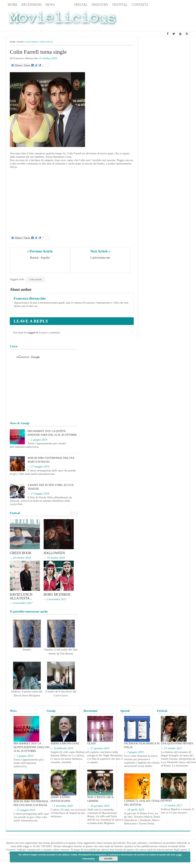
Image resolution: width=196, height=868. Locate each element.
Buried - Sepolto (40, 258)
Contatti (140, 5)
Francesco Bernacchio (30, 298)
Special (81, 5)
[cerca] (40, 357)
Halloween (54, 553)
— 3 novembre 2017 (55, 599)
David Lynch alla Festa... (21, 596)
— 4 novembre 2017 (21, 603)
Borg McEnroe (57, 595)
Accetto (108, 859)
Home (13, 5)
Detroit (166, 801)
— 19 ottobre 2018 (54, 558)
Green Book (21, 553)
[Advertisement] (160, 19)
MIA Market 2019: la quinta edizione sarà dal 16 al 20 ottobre (32, 747)
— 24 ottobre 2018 (20, 558)
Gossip (65, 5)
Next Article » (100, 251)
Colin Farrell (35, 279)
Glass (91, 743)
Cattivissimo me (100, 258)
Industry (100, 5)
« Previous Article (40, 251)
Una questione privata (177, 743)
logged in (33, 333)
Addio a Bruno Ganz (65, 743)
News (50, 5)
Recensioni (32, 5)
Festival (120, 5)
